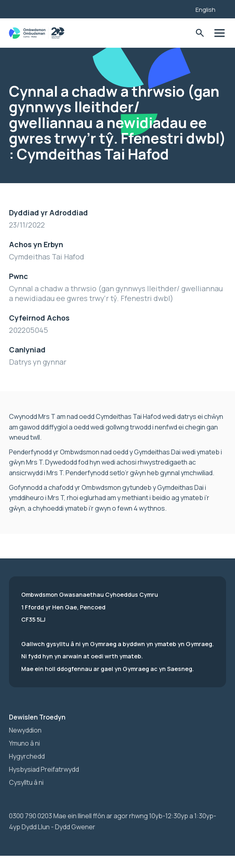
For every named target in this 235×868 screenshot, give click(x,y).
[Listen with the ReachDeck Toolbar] (177, 8)
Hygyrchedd (27, 756)
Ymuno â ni (24, 743)
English (205, 10)
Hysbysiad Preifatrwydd (44, 769)
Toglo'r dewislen (219, 33)
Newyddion (25, 730)
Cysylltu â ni (26, 782)
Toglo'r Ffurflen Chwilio (200, 33)
